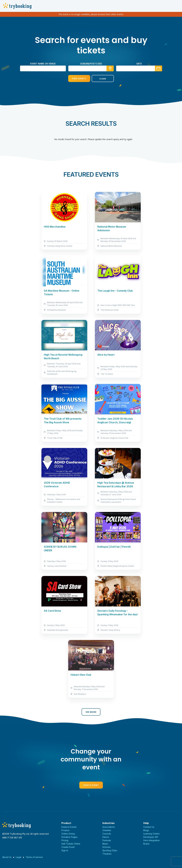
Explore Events (69, 827)
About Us (7, 857)
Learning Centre (151, 834)
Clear (103, 79)
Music (105, 844)
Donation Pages (69, 837)
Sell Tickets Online (71, 844)
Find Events (79, 78)
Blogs (146, 830)
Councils (107, 834)
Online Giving (68, 834)
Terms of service (34, 857)
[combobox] (91, 68)
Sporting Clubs (110, 850)
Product (65, 830)
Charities (107, 830)
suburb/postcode (91, 64)
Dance (106, 837)
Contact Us (149, 827)
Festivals (107, 840)
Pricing (65, 840)
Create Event (91, 785)
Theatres (107, 854)
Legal (18, 857)
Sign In (65, 850)
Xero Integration (152, 840)
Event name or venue (43, 64)
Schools (106, 847)
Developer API (151, 837)
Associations (109, 827)
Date (139, 64)
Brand (146, 844)
